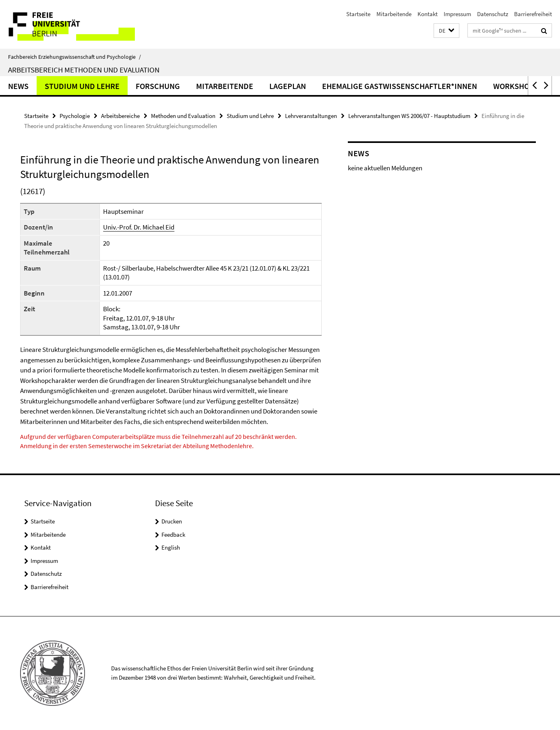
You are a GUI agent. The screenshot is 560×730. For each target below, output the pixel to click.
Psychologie (75, 116)
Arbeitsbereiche (120, 116)
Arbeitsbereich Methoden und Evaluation (84, 70)
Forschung (158, 86)
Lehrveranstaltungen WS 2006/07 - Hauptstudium (409, 116)
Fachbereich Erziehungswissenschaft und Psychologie (74, 57)
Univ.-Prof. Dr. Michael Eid (139, 227)
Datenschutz (493, 14)
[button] (446, 31)
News (18, 86)
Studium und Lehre (82, 86)
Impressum (457, 14)
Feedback (173, 535)
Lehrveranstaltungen (311, 116)
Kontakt (428, 14)
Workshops (516, 86)
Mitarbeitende (394, 14)
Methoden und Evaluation (183, 116)
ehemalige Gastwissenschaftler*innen (400, 86)
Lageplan (288, 86)
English (171, 547)
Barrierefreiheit (533, 14)
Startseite (358, 14)
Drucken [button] (172, 521)
